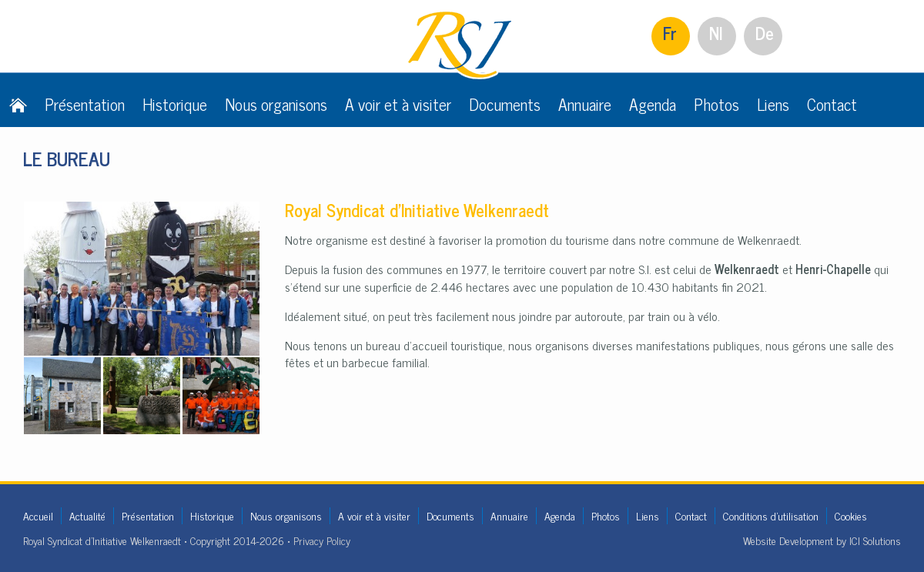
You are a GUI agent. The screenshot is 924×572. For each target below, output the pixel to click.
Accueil (38, 515)
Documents (505, 104)
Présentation (85, 104)
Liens (773, 104)
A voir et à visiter (398, 104)
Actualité (87, 515)
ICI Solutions (875, 540)
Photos (716, 104)
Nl (716, 33)
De (765, 33)
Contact (832, 104)
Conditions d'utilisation (771, 515)
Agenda (653, 104)
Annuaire (585, 104)
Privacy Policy (322, 540)
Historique (175, 104)
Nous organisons (276, 104)
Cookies (851, 515)
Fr (670, 33)
